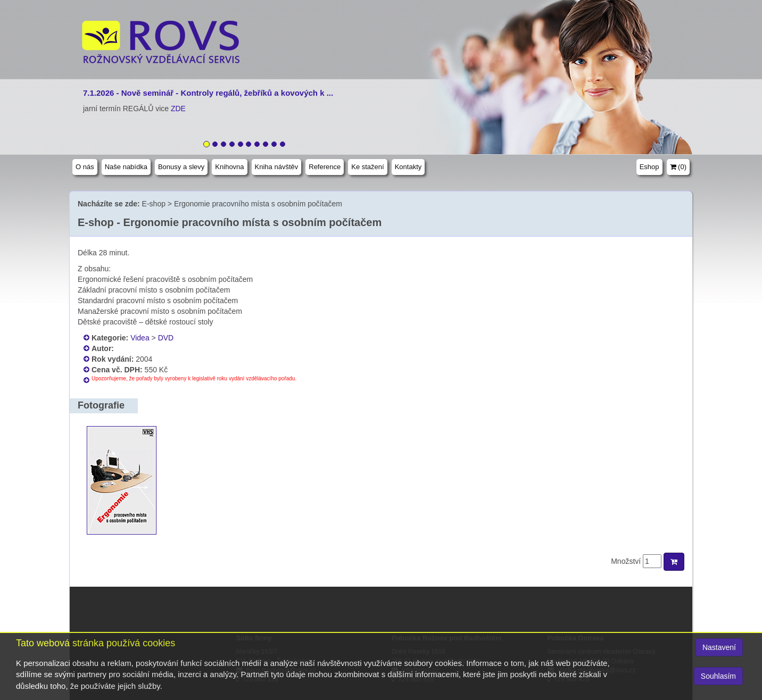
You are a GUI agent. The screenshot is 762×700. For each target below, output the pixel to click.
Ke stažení (367, 167)
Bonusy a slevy (181, 167)
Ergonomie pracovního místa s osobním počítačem (258, 204)
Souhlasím (718, 676)
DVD (166, 338)
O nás (85, 167)
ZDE (178, 109)
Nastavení (719, 647)
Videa (140, 338)
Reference (325, 167)
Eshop (649, 167)
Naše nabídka (126, 167)
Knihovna (229, 167)
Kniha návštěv (277, 167)
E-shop (154, 204)
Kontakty (408, 167)
